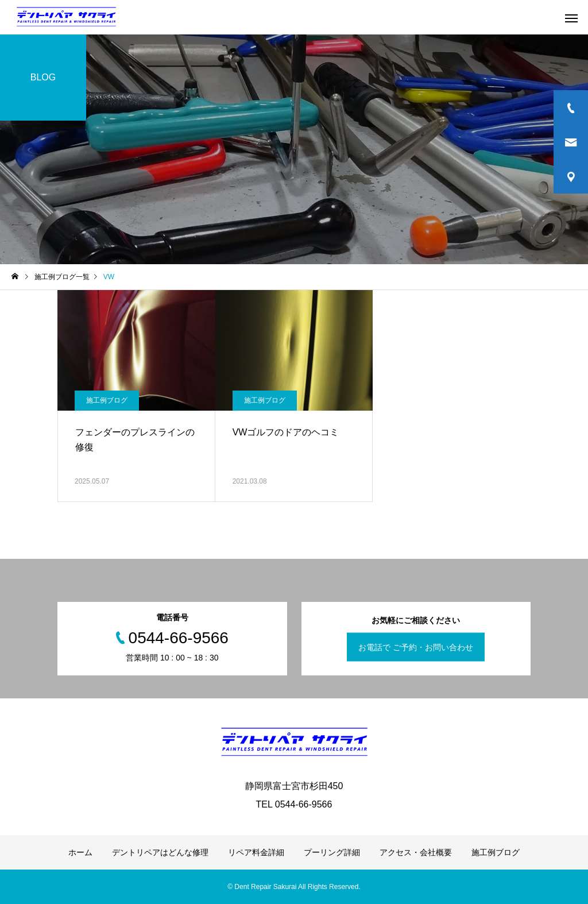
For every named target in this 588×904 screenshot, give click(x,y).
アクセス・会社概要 (416, 852)
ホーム (80, 852)
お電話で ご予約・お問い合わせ (416, 647)
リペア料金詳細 (256, 852)
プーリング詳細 (332, 852)
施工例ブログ (107, 400)
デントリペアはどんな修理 (160, 852)
